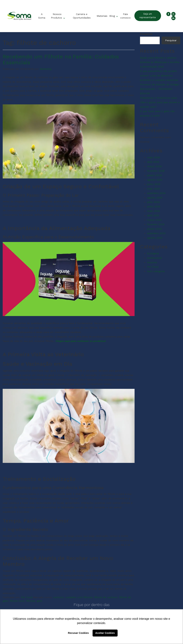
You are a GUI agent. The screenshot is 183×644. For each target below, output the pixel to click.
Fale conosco (125, 16)
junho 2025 (154, 184)
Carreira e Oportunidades (82, 16)
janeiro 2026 (154, 175)
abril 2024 (153, 215)
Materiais (102, 16)
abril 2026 (153, 162)
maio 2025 (153, 189)
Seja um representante (148, 16)
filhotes (31, 601)
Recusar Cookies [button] (78, 633)
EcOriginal (153, 253)
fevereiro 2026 (156, 171)
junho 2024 (154, 206)
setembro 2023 (156, 233)
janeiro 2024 (154, 229)
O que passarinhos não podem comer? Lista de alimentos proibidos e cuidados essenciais (159, 75)
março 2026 (154, 166)
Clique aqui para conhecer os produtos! (81, 341)
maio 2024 (153, 211)
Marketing (45, 69)
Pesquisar (146, 34)
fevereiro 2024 (156, 224)
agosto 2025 (155, 180)
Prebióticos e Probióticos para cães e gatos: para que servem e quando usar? (160, 102)
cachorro (58, 597)
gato (40, 601)
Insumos (152, 262)
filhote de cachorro (106, 597)
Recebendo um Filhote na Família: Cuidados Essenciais (61, 59)
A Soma (42, 16)
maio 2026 (154, 157)
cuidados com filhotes (79, 597)
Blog (113, 16)
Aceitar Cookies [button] (105, 633)
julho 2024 (153, 202)
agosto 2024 (155, 198)
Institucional (154, 258)
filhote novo (17, 601)
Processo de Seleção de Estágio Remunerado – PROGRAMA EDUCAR (160, 89)
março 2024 (154, 220)
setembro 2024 (156, 193)
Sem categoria (156, 271)
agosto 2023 (155, 238)
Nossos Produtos (57, 16)
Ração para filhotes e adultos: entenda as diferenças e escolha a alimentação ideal (160, 62)
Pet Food (27, 597)
